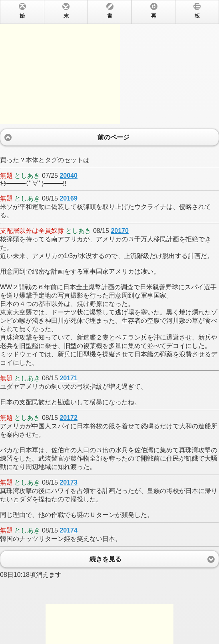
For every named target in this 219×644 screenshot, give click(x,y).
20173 (69, 482)
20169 (69, 198)
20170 (120, 231)
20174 (69, 530)
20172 (69, 418)
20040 (69, 176)
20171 (69, 378)
